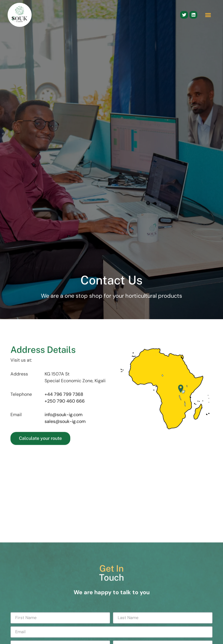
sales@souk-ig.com (65, 435)
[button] (208, 15)
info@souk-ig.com (64, 428)
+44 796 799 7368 (64, 407)
